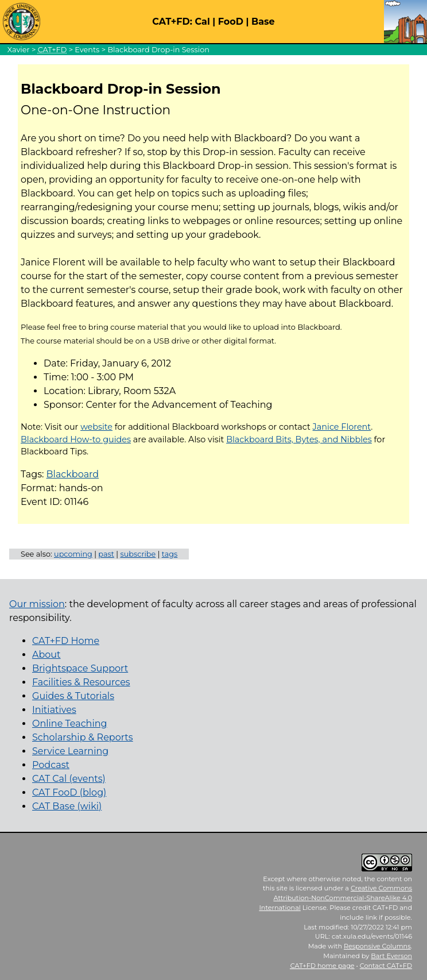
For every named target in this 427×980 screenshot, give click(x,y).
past (106, 554)
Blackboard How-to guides (76, 439)
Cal (202, 22)
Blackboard (73, 474)
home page (323, 966)
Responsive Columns (377, 946)
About (46, 655)
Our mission (37, 604)
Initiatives (54, 710)
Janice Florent (342, 427)
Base (263, 22)
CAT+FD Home (66, 641)
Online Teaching (69, 724)
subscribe (138, 554)
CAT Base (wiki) (67, 806)
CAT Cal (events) (69, 779)
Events (87, 50)
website (96, 427)
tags (170, 554)
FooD (231, 22)
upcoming (73, 554)
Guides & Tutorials (73, 696)
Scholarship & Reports (83, 737)
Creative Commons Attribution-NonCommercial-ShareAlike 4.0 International (335, 898)
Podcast (51, 765)
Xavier (19, 50)
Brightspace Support (80, 668)
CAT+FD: (172, 22)
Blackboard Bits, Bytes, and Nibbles (299, 439)
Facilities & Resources (81, 682)
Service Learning (70, 751)
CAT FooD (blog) (69, 792)
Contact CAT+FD (386, 966)
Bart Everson (391, 956)
